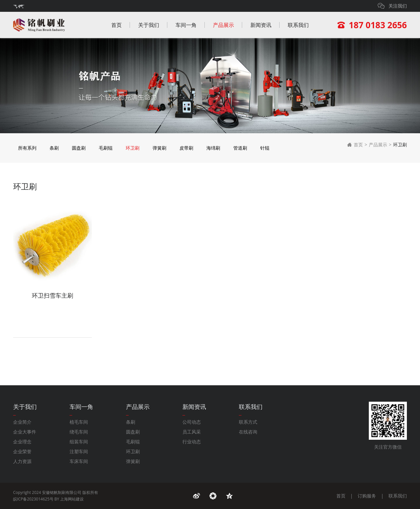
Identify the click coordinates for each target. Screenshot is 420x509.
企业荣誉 (22, 451)
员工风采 (192, 432)
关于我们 (149, 25)
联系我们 (298, 25)
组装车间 (79, 442)
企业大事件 (25, 432)
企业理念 (22, 442)
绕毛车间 (79, 432)
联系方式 (248, 422)
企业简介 (22, 422)
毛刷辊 (106, 148)
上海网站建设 (72, 499)
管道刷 (240, 148)
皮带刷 (186, 148)
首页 (116, 25)
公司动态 (192, 422)
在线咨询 (248, 432)
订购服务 (367, 496)
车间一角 (186, 25)
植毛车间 (79, 422)
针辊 (265, 148)
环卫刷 (133, 148)
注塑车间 (79, 451)
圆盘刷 (79, 148)
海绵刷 (213, 148)
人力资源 (22, 461)
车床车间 (79, 461)
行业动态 (192, 442)
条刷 (54, 148)
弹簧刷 (159, 148)
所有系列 (27, 148)
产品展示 (223, 25)
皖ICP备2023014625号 (33, 499)
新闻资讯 (261, 25)
